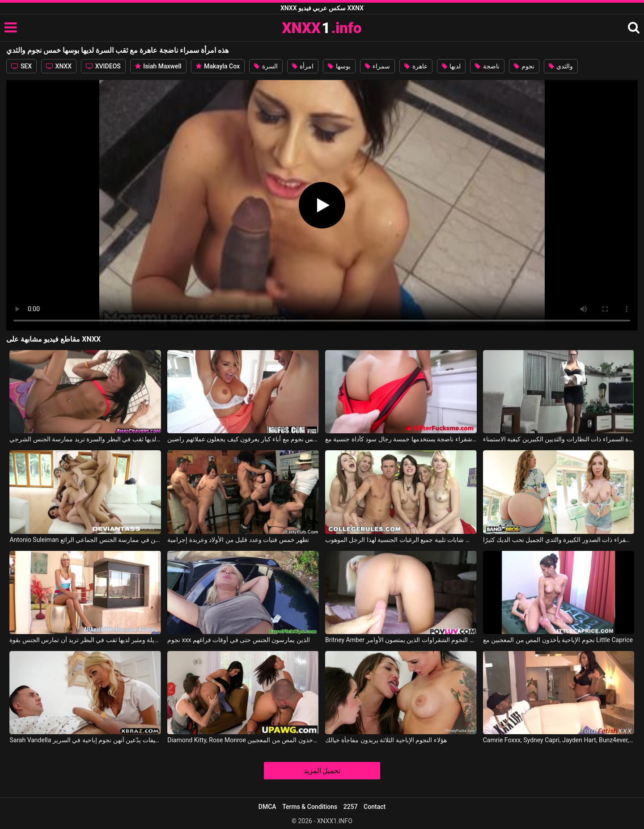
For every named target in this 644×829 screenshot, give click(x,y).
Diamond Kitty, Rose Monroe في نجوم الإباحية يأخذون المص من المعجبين (243, 740)
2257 (351, 807)
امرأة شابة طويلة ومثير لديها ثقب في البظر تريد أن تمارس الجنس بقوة (85, 640)
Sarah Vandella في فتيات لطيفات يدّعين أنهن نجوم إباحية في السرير (85, 740)
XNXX (59, 66)
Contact (375, 807)
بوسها (339, 66)
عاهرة (416, 66)
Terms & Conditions (310, 807)
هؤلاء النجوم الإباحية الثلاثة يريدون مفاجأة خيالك (386, 740)
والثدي (561, 66)
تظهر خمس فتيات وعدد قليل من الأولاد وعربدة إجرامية (238, 540)
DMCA (267, 807)
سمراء (377, 66)
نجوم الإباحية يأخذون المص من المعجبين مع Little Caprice (558, 640)
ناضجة (487, 66)
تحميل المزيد (322, 771)
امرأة (303, 66)
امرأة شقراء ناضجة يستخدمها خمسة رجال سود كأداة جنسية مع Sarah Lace (401, 439)
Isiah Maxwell (158, 66)
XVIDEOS (103, 66)
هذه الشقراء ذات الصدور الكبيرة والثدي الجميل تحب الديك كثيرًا (559, 540)
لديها (451, 66)
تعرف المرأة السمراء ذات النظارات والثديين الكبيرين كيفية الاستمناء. (559, 439)
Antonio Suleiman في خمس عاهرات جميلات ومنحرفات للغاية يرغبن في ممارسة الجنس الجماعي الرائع (85, 540)
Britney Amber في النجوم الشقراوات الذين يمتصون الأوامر (401, 640)
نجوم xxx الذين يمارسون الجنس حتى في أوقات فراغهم (239, 640)
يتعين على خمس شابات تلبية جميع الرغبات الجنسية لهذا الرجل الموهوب (401, 540)
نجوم (524, 66)
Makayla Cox (218, 66)
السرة (266, 66)
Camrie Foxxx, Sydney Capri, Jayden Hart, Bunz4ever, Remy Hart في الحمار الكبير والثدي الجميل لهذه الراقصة (559, 740)
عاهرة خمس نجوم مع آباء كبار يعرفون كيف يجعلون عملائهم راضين (243, 439)
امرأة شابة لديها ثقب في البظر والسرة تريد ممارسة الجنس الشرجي (85, 439)
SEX (21, 66)
